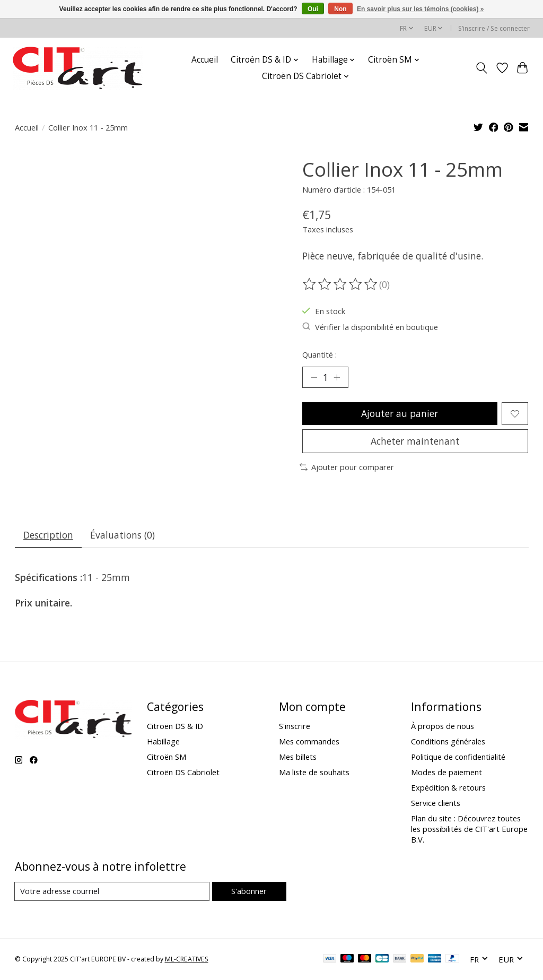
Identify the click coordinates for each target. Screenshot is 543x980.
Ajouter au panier (400, 413)
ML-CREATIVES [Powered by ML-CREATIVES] (187, 960)
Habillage (163, 742)
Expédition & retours (448, 788)
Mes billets (298, 757)
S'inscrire (295, 726)
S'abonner (249, 891)
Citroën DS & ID (175, 726)
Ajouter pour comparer (347, 467)
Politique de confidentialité (458, 757)
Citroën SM (167, 757)
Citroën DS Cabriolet (183, 773)
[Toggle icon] (481, 68)
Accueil (205, 60)
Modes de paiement (446, 773)
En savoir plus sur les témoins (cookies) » (420, 9)
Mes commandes (309, 742)
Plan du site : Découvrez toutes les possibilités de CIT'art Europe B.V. (469, 830)
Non (340, 9)
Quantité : (319, 354)
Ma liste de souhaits (314, 773)
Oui (313, 9)
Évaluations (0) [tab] (123, 535)
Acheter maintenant (415, 441)
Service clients (436, 804)
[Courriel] (112, 892)
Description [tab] (48, 535)
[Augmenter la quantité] (337, 377)
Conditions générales (448, 742)
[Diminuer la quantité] (314, 377)
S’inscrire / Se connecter (494, 28)
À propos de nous (443, 726)
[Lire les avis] (341, 284)
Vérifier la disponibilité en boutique (370, 327)
